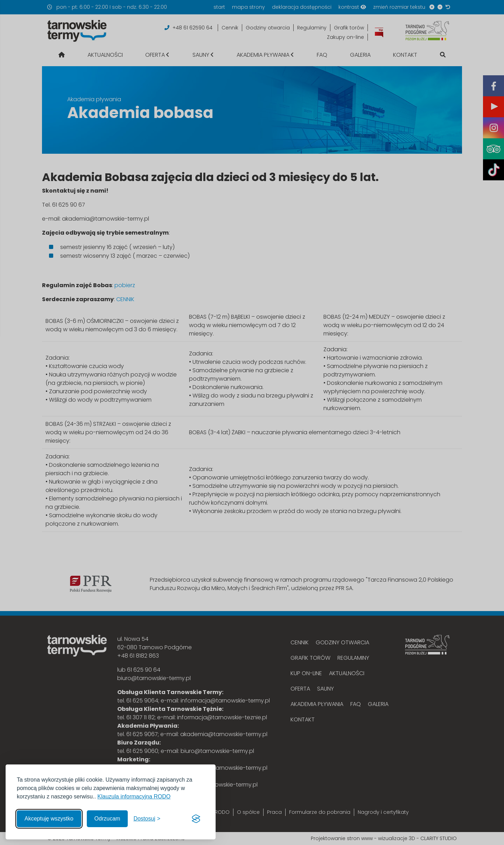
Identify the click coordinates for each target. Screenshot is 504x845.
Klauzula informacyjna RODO (134, 796)
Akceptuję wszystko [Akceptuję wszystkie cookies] (49, 819)
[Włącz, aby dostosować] (147, 819)
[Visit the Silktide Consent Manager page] (196, 819)
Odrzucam (107, 819)
